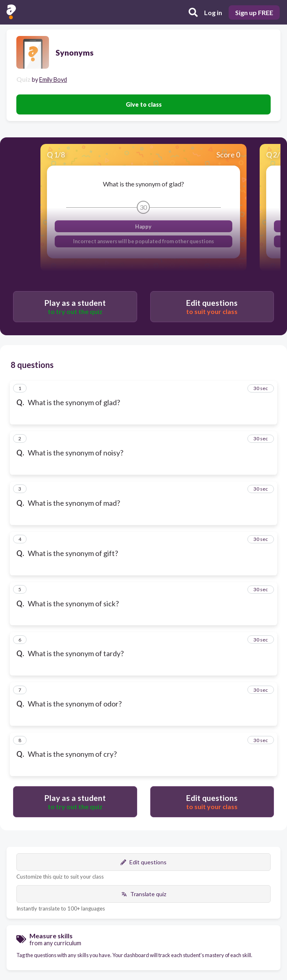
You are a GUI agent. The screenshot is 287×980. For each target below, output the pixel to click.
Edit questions (143, 862)
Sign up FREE (254, 12)
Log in (213, 12)
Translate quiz (144, 894)
